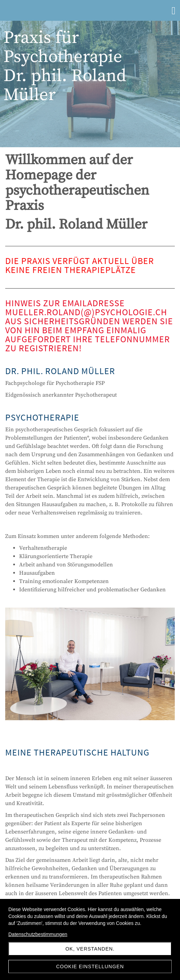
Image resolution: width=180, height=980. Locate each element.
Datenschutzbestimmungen (38, 934)
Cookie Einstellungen (90, 966)
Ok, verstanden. (90, 949)
